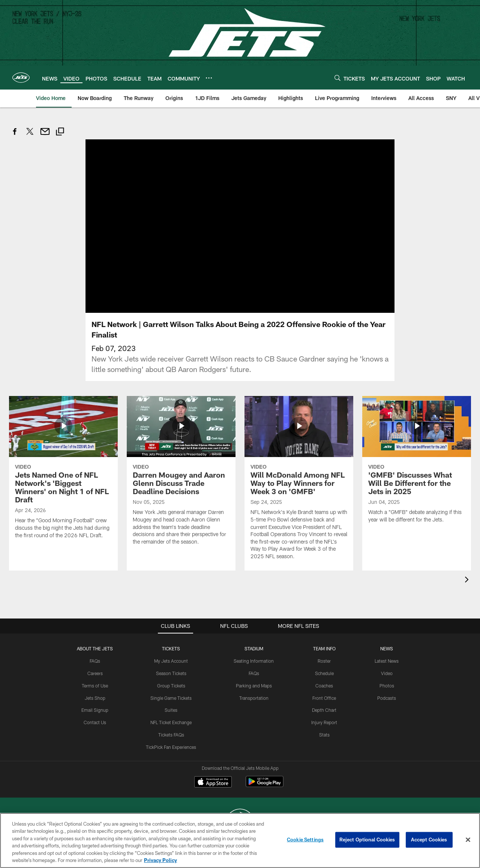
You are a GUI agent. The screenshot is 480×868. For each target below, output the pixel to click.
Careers (95, 673)
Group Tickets (171, 686)
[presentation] (468, 580)
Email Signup (95, 710)
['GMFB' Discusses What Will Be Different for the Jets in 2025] (417, 464)
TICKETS (171, 648)
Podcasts (387, 698)
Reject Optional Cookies (367, 840)
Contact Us (95, 722)
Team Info (324, 648)
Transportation (254, 698)
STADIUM (254, 648)
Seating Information (254, 661)
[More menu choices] (209, 78)
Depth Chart (324, 710)
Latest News (387, 661)
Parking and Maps (254, 686)
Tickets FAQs (171, 735)
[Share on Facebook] (15, 135)
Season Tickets (171, 673)
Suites (171, 710)
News (387, 648)
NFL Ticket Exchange (171, 722)
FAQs (95, 661)
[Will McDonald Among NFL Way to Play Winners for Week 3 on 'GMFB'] (299, 482)
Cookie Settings (305, 840)
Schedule (324, 673)
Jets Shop (95, 698)
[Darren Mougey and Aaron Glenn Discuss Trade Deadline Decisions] (181, 475)
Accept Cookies (429, 840)
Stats (324, 735)
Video (387, 673)
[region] (240, 840)
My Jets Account (171, 661)
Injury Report (324, 722)
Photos (387, 686)
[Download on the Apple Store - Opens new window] (213, 783)
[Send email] (45, 135)
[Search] (337, 78)
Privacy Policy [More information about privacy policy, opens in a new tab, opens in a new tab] (160, 860)
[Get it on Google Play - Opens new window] (265, 785)
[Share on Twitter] (30, 135)
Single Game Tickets (171, 698)
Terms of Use (95, 686)
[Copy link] (60, 132)
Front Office (324, 698)
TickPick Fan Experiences (171, 747)
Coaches (324, 686)
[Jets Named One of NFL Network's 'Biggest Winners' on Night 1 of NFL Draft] (63, 472)
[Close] (468, 840)
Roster (324, 661)
